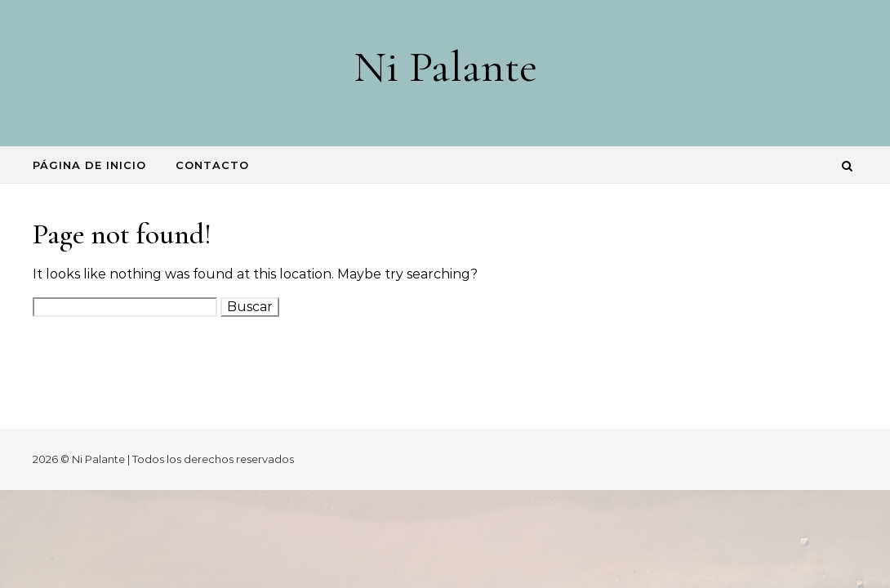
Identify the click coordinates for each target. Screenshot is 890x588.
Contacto (212, 165)
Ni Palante (445, 67)
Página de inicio (89, 165)
